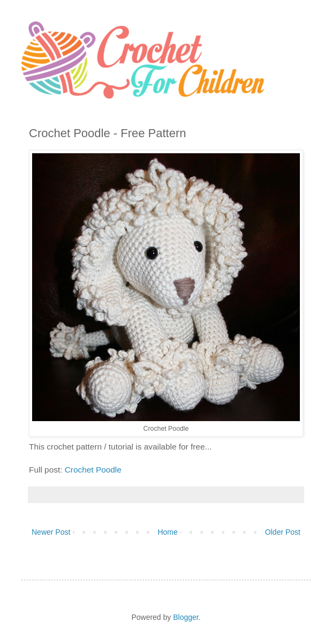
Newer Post (51, 532)
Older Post (283, 532)
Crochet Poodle (93, 470)
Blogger (186, 617)
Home (167, 532)
